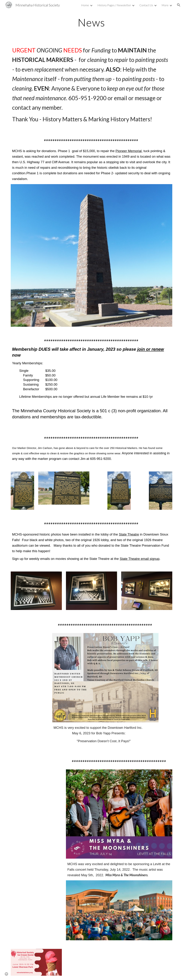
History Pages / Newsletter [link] (114, 5)
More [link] (165, 5)
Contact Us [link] (146, 5)
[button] (179, 5)
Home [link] (85, 5)
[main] (91, 22)
